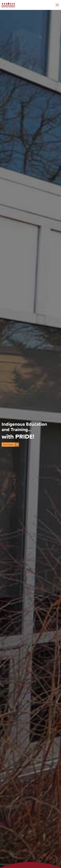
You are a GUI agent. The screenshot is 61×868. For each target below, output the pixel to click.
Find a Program (11, 445)
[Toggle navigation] (57, 5)
